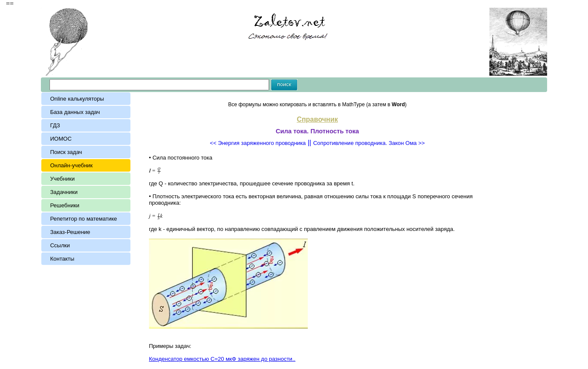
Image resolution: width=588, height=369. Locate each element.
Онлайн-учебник (71, 165)
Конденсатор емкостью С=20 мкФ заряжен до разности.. (222, 359)
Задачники (64, 192)
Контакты (62, 259)
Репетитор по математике (83, 219)
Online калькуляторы (77, 99)
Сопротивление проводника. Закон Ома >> (369, 143)
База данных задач (76, 112)
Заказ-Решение (70, 232)
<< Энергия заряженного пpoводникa (258, 143)
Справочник (317, 119)
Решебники (65, 205)
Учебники (62, 179)
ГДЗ (55, 125)
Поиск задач (66, 152)
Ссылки (60, 245)
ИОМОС (61, 139)
